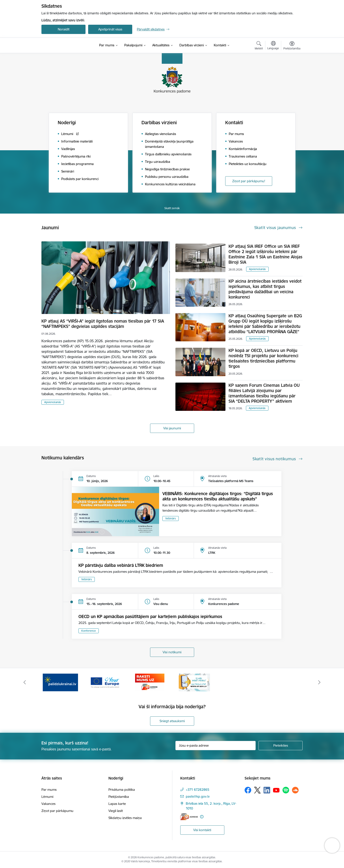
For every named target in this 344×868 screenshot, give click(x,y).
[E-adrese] (189, 817)
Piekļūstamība (119, 797)
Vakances (48, 804)
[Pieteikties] (281, 746)
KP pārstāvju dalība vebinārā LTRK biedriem (121, 565)
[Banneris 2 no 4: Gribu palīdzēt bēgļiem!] (105, 682)
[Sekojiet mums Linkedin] (267, 790)
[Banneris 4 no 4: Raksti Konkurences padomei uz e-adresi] (194, 682)
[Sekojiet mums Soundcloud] (295, 790)
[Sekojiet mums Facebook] (248, 790)
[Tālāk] (319, 682)
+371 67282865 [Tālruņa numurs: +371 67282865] (198, 790)
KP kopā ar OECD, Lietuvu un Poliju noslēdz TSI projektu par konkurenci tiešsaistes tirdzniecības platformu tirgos (263, 358)
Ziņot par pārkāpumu (57, 811)
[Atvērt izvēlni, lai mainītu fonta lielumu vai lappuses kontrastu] (292, 46)
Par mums (49, 790)
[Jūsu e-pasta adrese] (216, 746)
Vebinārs (171, 518)
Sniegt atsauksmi (172, 721)
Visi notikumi (172, 652)
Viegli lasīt (116, 811)
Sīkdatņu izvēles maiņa (125, 818)
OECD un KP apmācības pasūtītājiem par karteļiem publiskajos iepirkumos (150, 616)
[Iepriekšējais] (25, 682)
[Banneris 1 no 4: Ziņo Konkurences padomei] (60, 682)
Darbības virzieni (159, 123)
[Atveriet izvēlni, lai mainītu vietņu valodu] (273, 46)
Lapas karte (117, 804)
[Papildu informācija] (202, 817)
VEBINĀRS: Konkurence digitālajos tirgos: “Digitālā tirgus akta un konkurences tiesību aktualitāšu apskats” (218, 496)
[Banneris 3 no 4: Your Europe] (150, 682)
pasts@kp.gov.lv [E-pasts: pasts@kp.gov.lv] (198, 796)
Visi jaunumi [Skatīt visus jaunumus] (172, 428)
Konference (89, 631)
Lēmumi (47, 797)
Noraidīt (64, 29)
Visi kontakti (202, 830)
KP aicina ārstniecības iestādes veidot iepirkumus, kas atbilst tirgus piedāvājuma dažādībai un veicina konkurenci (265, 289)
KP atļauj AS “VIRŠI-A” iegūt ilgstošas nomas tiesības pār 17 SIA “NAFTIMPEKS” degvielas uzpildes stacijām (103, 324)
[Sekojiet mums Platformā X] (257, 790)
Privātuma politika (122, 790)
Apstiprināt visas (110, 29)
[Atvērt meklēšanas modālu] (259, 46)
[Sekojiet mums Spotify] (286, 790)
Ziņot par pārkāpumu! (249, 181)
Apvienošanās (53, 402)
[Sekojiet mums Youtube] (276, 790)
